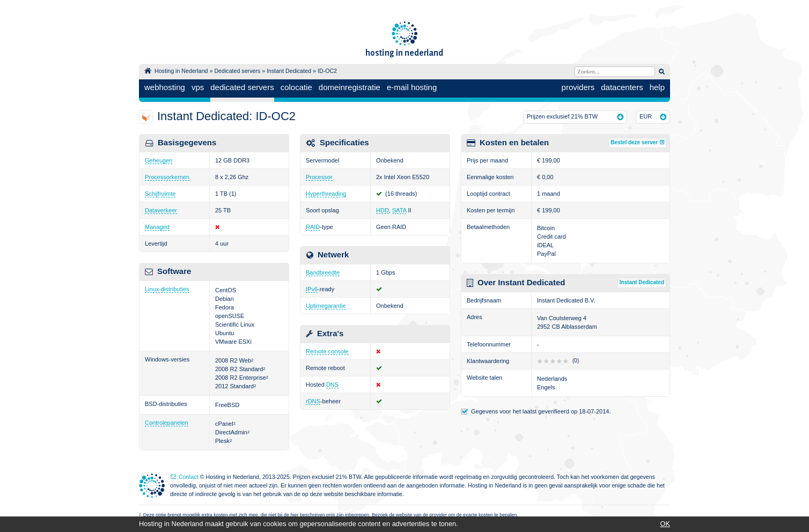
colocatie (296, 87)
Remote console (327, 351)
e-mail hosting (412, 87)
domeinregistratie (350, 87)
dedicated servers (242, 87)
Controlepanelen (167, 423)
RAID (313, 227)
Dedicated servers (237, 71)
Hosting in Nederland (181, 71)
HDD (383, 210)
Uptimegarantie (326, 306)
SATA (399, 210)
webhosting (165, 87)
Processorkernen (167, 177)
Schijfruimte (160, 194)
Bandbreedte (323, 272)
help (657, 87)
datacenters (622, 87)
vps (198, 87)
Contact (189, 477)
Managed (157, 227)
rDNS (313, 401)
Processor (319, 177)
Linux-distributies (167, 289)
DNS (332, 385)
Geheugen (159, 160)
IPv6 (312, 289)
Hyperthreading (326, 194)
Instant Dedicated (289, 71)
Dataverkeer (161, 210)
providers (578, 87)
